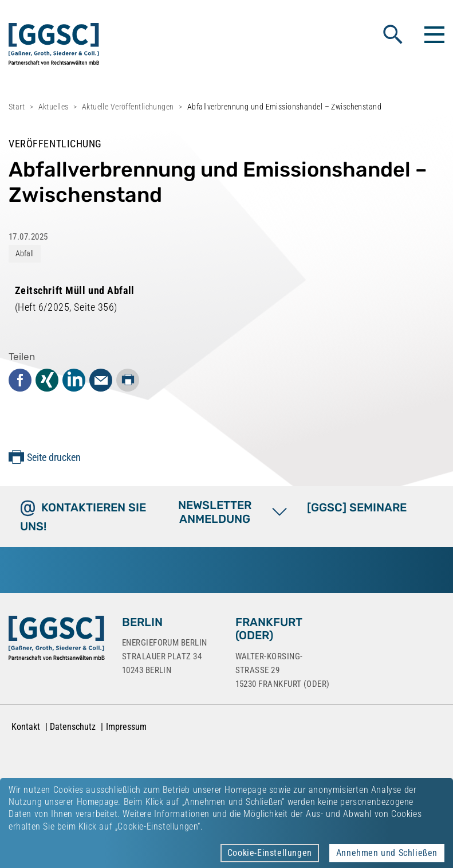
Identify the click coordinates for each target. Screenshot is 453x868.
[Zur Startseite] (57, 640)
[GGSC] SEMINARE (357, 507)
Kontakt (26, 727)
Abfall (25, 253)
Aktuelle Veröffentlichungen (128, 107)
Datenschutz (73, 727)
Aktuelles (54, 107)
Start (17, 107)
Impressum (126, 727)
